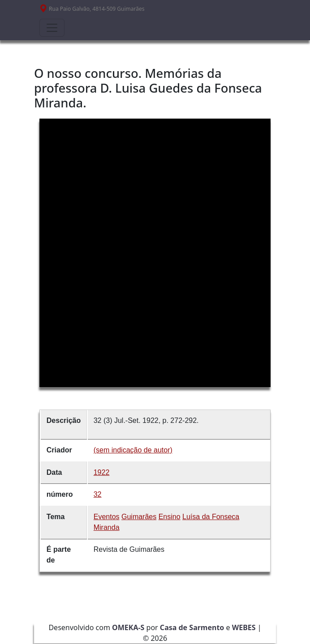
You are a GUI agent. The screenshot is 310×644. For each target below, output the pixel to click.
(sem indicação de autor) (133, 450)
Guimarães (139, 517)
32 (98, 494)
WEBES (244, 627)
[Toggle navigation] (52, 28)
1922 (102, 472)
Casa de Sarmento (192, 627)
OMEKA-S (128, 627)
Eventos (107, 517)
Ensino (170, 517)
